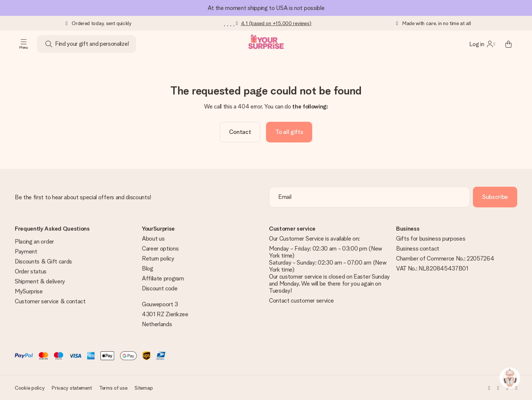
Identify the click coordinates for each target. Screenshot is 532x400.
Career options (160, 249)
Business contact (418, 249)
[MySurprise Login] (482, 44)
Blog (148, 268)
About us (153, 239)
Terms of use (113, 388)
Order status (31, 271)
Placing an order (34, 242)
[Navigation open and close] (24, 44)
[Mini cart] (508, 44)
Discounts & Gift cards (43, 261)
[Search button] (49, 44)
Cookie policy (30, 388)
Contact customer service (301, 301)
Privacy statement (72, 388)
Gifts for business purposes (431, 239)
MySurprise (29, 291)
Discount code (160, 288)
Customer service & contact (50, 301)
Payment (26, 251)
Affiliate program (163, 278)
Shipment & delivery (40, 281)
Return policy (158, 258)
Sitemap (144, 388)
